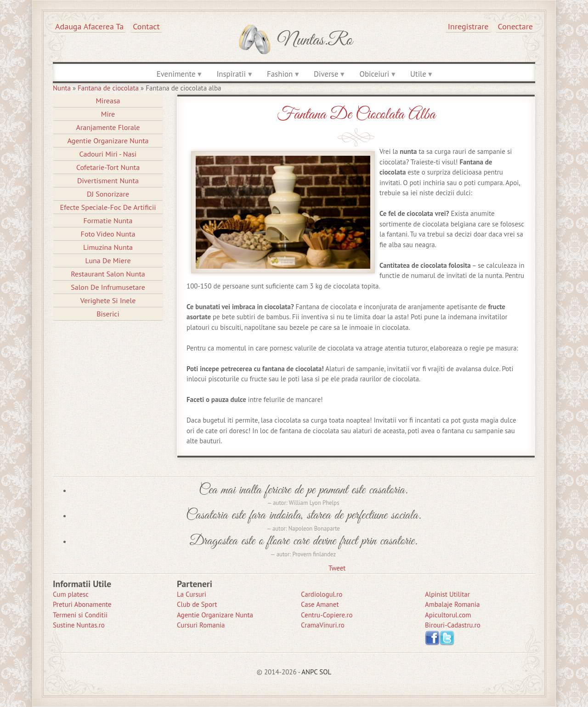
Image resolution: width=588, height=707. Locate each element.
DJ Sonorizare (108, 194)
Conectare (516, 26)
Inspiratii (231, 74)
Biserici (108, 314)
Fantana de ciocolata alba (356, 115)
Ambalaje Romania (452, 604)
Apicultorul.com (448, 615)
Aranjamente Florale (108, 127)
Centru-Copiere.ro (327, 615)
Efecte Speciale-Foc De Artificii (108, 207)
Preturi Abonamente (82, 604)
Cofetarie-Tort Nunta (108, 167)
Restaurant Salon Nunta (108, 274)
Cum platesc (71, 594)
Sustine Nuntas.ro (79, 625)
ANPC (309, 672)
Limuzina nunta (108, 247)
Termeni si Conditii (80, 615)
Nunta (62, 88)
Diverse (326, 74)
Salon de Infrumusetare (108, 287)
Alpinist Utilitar (447, 594)
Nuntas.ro (315, 40)
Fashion (280, 74)
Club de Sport (197, 604)
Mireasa (108, 101)
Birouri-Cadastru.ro (453, 625)
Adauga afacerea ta (89, 26)
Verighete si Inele (108, 300)
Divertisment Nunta (108, 181)
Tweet (337, 568)
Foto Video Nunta (108, 234)
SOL (325, 672)
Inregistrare (468, 26)
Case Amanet (320, 604)
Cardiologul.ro (322, 594)
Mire (108, 114)
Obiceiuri (374, 74)
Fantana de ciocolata (108, 88)
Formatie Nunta (108, 221)
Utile (418, 74)
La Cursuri (192, 594)
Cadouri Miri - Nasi (108, 154)
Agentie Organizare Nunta (108, 141)
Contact (146, 26)
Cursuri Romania (201, 625)
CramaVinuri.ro (323, 625)
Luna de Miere (108, 260)
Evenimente (176, 74)
